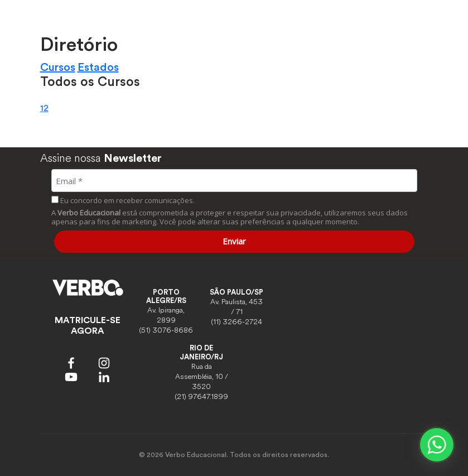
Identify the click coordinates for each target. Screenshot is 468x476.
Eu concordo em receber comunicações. (123, 200)
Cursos (58, 68)
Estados (98, 68)
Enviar (234, 241)
